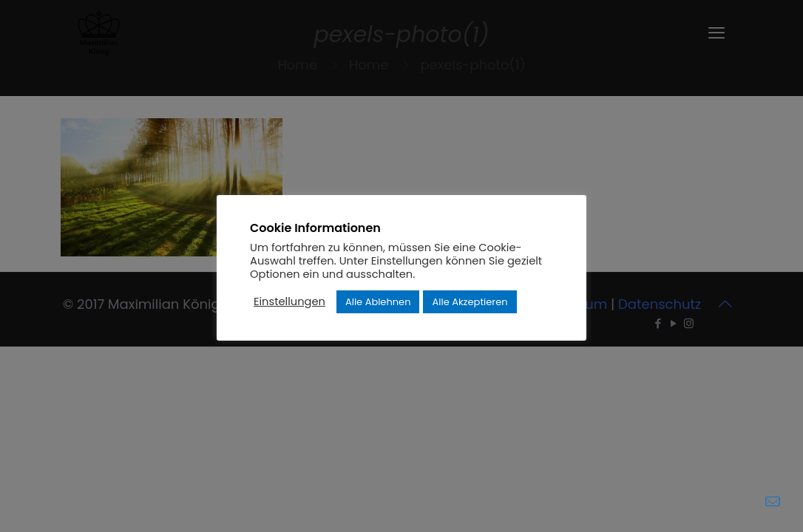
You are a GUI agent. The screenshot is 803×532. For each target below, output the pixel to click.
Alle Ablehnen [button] (378, 302)
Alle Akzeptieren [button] (470, 302)
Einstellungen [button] (289, 301)
